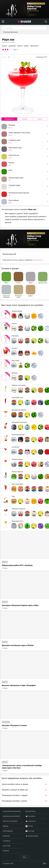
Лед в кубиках (27, 201)
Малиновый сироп (27, 149)
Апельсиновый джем (27, 179)
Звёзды (5, 826)
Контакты (31, 811)
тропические (34, 46)
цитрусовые (12, 46)
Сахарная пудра (27, 186)
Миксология (6, 722)
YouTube (30, 831)
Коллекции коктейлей (11, 816)
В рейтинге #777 (42, 57)
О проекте (7, 841)
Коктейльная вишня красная (27, 194)
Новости (5, 562)
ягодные (26, 46)
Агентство (7, 846)
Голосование (8, 831)
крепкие (4, 46)
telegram (30, 816)
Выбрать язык (32, 836)
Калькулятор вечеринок (12, 811)
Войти (25, 857)
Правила (6, 851)
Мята (27, 171)
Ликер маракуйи (27, 134)
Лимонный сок (27, 156)
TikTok (29, 826)
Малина (27, 164)
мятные (20, 46)
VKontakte (31, 821)
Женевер (27, 126)
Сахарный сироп (27, 141)
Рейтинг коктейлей (10, 821)
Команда (6, 836)
